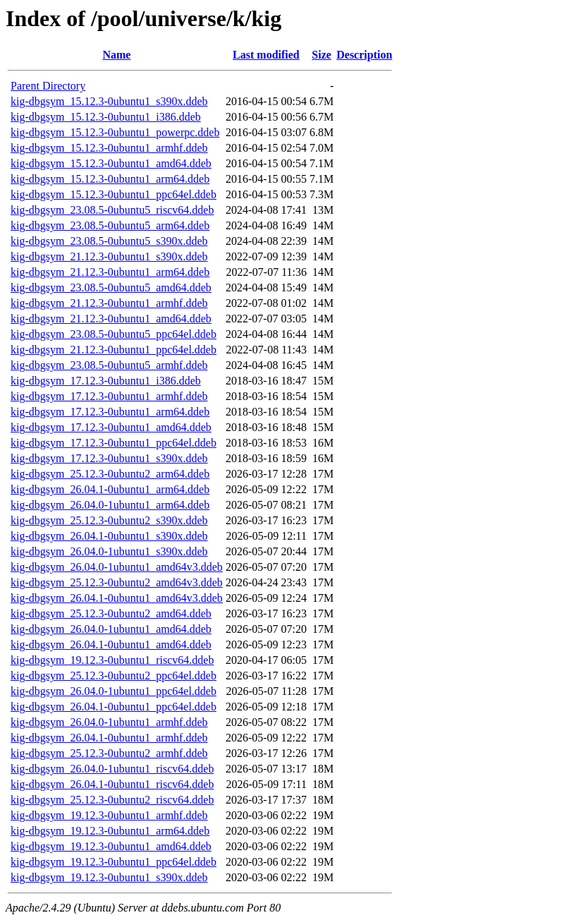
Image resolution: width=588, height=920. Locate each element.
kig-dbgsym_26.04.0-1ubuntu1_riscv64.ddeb (112, 769)
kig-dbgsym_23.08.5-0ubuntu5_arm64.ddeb (110, 225)
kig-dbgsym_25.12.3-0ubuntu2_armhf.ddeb (109, 753)
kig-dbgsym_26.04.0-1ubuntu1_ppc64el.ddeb (114, 691)
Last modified (266, 55)
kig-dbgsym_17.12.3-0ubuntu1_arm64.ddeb (110, 412)
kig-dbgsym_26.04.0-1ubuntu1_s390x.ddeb (109, 551)
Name (116, 55)
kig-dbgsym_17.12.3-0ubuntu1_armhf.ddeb (109, 396)
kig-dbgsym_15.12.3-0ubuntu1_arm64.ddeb (110, 179)
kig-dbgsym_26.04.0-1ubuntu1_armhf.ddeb (109, 722)
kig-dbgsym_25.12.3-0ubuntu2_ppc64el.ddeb (114, 676)
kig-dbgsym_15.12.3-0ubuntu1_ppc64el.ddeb (114, 194)
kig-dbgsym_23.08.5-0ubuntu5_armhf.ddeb (109, 365)
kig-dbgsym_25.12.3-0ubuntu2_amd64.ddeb (111, 613)
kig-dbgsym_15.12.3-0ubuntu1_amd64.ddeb (111, 163)
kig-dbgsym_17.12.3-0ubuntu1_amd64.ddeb (111, 427)
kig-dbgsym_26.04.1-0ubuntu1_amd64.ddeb (111, 644)
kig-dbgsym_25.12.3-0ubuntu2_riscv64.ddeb (112, 800)
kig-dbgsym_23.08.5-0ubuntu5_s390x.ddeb (109, 241)
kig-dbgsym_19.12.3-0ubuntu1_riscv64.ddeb (112, 660)
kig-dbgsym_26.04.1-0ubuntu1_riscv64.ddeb (112, 784)
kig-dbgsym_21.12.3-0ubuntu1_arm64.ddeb (110, 272)
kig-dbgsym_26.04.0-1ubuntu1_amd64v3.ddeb (117, 567)
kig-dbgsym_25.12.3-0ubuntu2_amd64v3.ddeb (117, 582)
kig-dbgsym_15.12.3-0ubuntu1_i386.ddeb (106, 117)
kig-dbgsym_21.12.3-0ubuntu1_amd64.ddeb (111, 319)
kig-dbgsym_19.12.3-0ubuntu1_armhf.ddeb (109, 815)
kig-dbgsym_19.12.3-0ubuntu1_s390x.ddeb (109, 877)
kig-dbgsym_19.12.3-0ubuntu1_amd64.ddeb (111, 846)
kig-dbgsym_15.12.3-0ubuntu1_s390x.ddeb (109, 101)
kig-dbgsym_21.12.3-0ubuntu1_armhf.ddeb (109, 303)
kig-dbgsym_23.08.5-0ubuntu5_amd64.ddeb (111, 287)
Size (321, 55)
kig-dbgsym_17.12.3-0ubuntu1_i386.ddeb (106, 381)
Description (364, 55)
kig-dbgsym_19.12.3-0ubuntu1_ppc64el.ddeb (114, 862)
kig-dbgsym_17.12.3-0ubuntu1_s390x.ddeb (109, 458)
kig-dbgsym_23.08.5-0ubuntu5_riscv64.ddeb (112, 210)
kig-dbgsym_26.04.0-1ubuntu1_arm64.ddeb (110, 505)
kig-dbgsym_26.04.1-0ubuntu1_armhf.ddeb (109, 738)
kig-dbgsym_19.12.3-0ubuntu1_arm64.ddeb (110, 831)
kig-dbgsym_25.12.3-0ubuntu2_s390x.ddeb (109, 520)
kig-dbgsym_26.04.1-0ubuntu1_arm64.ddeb (110, 489)
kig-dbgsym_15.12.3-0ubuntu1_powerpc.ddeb (115, 132)
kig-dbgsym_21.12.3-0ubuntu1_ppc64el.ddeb (114, 350)
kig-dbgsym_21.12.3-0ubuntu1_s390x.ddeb (109, 256)
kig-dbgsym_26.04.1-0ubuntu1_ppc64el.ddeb (114, 707)
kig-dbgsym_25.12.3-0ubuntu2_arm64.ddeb (110, 474)
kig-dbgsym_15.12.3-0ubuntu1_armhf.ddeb (109, 148)
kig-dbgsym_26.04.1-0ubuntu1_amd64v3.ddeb (117, 598)
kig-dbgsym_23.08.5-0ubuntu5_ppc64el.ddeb (114, 334)
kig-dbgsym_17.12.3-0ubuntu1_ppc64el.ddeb (114, 443)
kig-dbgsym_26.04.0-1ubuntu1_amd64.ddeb (111, 629)
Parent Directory (48, 86)
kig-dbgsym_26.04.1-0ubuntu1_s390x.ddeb (109, 536)
